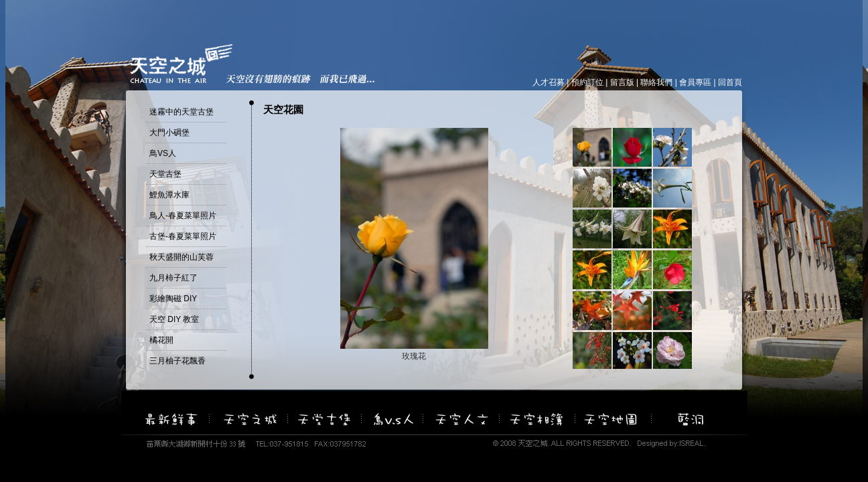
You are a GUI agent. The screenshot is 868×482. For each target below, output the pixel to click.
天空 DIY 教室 (174, 319)
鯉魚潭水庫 (169, 195)
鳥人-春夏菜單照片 (183, 216)
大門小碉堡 (169, 133)
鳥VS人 (163, 153)
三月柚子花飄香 (177, 361)
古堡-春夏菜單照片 (183, 236)
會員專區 (695, 82)
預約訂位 (587, 82)
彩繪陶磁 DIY (173, 299)
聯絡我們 (656, 82)
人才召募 (549, 82)
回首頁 (730, 82)
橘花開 (161, 340)
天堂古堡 (165, 174)
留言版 (622, 82)
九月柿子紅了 (173, 278)
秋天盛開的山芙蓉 (182, 257)
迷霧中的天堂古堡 (182, 112)
